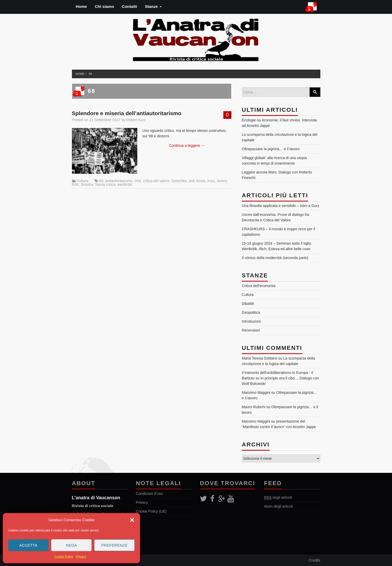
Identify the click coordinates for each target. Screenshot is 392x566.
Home (81, 6)
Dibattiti (248, 304)
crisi (138, 181)
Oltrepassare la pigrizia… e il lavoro (271, 149)
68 (90, 74)
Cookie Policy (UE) (151, 511)
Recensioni (251, 330)
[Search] (315, 92)
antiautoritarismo (119, 181)
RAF (75, 184)
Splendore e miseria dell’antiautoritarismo (127, 113)
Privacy (81, 557)
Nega (72, 545)
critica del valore (156, 181)
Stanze (153, 6)
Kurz (211, 181)
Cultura (82, 181)
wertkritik (125, 184)
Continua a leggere (187, 145)
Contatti (129, 6)
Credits (314, 560)
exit (192, 181)
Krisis (201, 181)
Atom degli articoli (279, 506)
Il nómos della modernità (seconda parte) (275, 258)
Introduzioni (251, 321)
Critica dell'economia (259, 286)
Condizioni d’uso (149, 494)
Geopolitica (251, 312)
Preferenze (114, 545)
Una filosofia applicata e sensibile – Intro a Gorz (281, 206)
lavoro (222, 181)
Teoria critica (105, 184)
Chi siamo (104, 6)
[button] (132, 520)
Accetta (28, 545)
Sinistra (87, 184)
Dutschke (179, 181)
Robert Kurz (136, 120)
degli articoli (278, 498)
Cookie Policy (64, 557)
